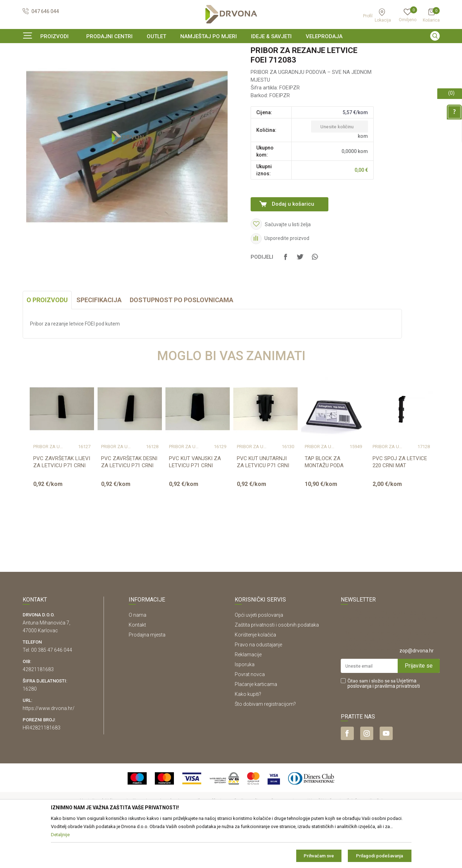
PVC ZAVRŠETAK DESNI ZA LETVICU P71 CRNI (129, 505)
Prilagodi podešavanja (379, 856)
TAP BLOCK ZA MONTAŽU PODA (324, 505)
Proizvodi (32, 65)
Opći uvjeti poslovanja (259, 658)
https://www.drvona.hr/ (49, 751)
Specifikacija (99, 343)
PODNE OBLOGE (63, 65)
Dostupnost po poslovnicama (182, 343)
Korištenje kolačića (255, 678)
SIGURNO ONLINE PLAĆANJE (230, 51)
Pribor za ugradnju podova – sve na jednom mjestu (137, 65)
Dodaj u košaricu (293, 247)
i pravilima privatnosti (396, 729)
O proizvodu (47, 343)
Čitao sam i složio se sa (384, 727)
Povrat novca (250, 717)
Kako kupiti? (248, 737)
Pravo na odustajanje (258, 688)
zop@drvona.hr (417, 694)
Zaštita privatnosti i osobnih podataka (277, 668)
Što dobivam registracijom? (265, 747)
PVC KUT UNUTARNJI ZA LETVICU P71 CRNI (263, 505)
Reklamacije (248, 698)
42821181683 (38, 712)
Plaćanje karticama (256, 727)
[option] (231, 51)
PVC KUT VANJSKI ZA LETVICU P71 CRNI (195, 505)
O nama (138, 658)
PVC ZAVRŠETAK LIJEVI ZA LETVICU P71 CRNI (62, 505)
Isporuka (245, 708)
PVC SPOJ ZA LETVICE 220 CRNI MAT (400, 505)
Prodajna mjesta (147, 678)
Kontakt (137, 668)
